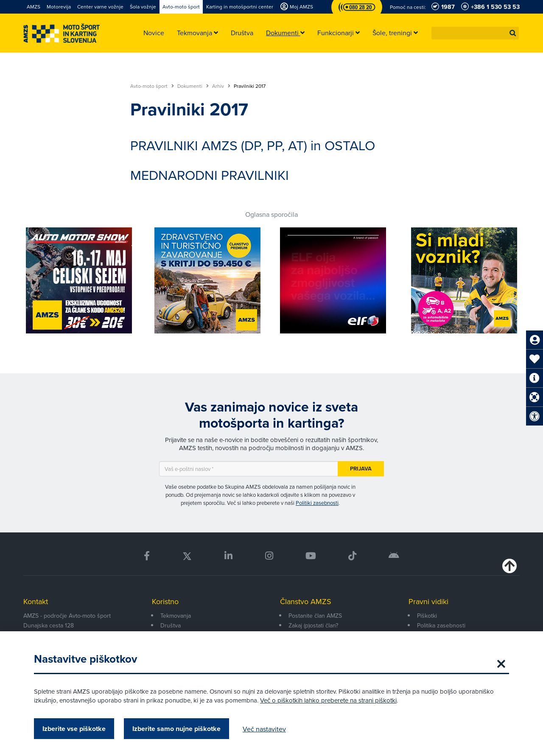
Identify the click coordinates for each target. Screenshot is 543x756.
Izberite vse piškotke (74, 729)
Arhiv (221, 86)
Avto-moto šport (152, 86)
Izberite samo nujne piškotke (176, 729)
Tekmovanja (176, 616)
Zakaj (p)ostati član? (313, 625)
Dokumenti (193, 86)
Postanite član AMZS (315, 616)
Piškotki (427, 616)
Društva (171, 625)
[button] (513, 33)
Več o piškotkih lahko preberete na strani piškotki (328, 700)
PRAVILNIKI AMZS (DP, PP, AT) (219, 145)
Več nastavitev (264, 729)
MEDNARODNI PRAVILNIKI (210, 175)
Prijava (361, 469)
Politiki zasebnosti (317, 503)
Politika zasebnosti (441, 625)
